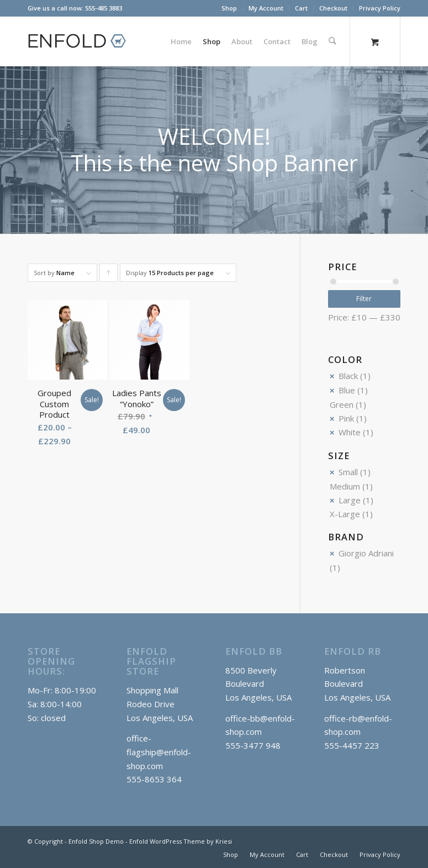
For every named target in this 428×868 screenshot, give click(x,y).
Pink (346, 418)
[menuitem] (229, 8)
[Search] (332, 41)
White (350, 432)
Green (342, 404)
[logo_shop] (82, 41)
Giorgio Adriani (366, 553)
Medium (345, 486)
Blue (347, 390)
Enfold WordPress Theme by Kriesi (181, 841)
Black (348, 376)
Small (348, 472)
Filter (364, 299)
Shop (229, 8)
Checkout (333, 8)
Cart (301, 8)
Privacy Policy (380, 8)
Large (350, 500)
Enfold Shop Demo (96, 841)
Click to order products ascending (109, 275)
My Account (266, 8)
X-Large (345, 514)
